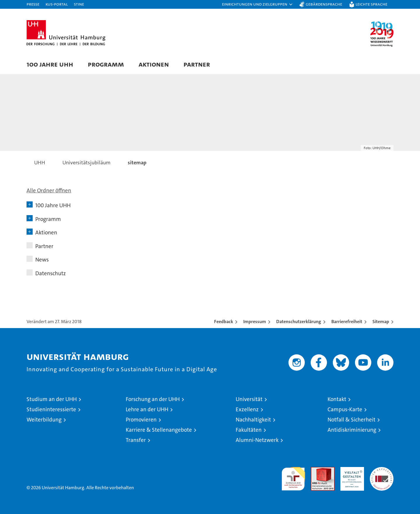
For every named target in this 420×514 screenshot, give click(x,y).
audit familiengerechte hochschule (293, 476)
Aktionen (154, 64)
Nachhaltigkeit (253, 420)
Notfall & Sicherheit (351, 420)
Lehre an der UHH (147, 409)
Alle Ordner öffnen (49, 190)
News (42, 260)
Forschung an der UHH (153, 399)
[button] (258, 4)
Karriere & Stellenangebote (159, 430)
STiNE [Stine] (79, 4)
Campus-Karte (345, 409)
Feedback (224, 322)
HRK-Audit (351, 470)
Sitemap (381, 322)
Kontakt (337, 399)
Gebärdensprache (324, 4)
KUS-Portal (57, 4)
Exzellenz (247, 409)
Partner (197, 64)
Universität (249, 399)
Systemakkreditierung (382, 470)
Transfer (136, 440)
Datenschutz (51, 273)
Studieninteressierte (51, 409)
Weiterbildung (44, 420)
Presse (33, 4)
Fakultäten (249, 430)
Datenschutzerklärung (299, 322)
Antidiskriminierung (352, 430)
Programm (106, 64)
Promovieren (141, 420)
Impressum (255, 322)
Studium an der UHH (52, 399)
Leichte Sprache (371, 4)
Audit (316, 470)
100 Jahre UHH (50, 64)
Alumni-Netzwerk (257, 440)
